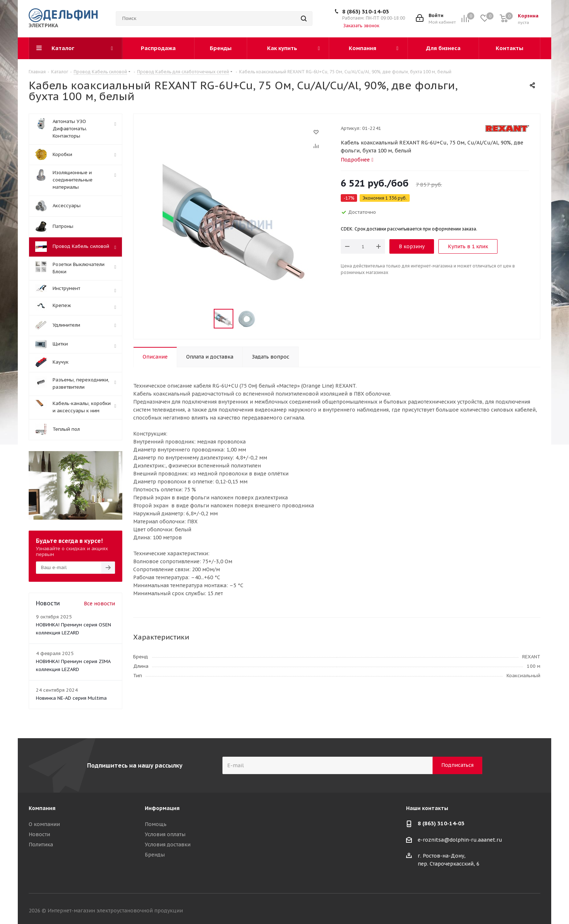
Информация (162, 808)
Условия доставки (168, 845)
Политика (41, 845)
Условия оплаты (165, 834)
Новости (39, 834)
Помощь (156, 824)
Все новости (99, 604)
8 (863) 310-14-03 (366, 11)
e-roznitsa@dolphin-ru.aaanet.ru (460, 840)
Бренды (155, 855)
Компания (42, 808)
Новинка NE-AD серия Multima (71, 698)
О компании (44, 824)
